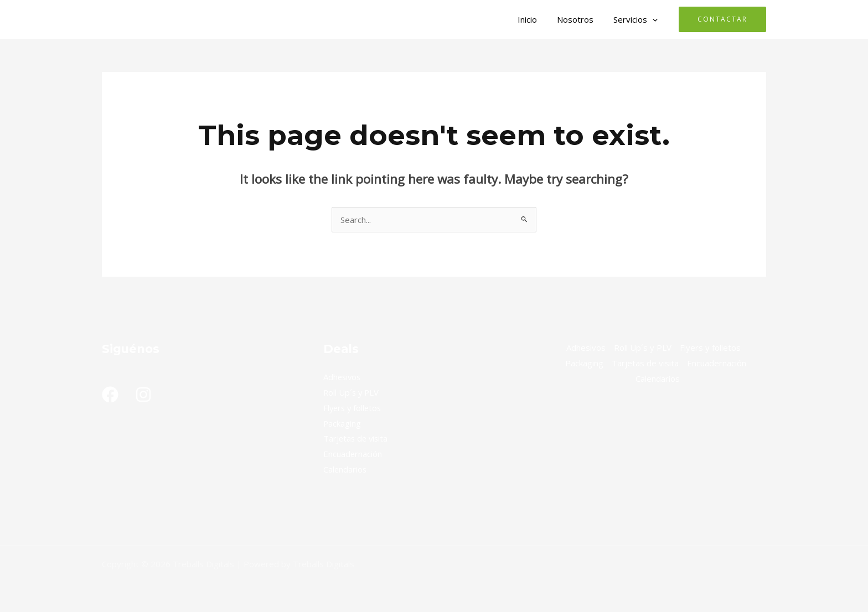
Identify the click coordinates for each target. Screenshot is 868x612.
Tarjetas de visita (357, 438)
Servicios (637, 19)
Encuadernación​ (353, 454)
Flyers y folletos (354, 408)
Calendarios (345, 469)
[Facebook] (110, 395)
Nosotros (580, 19)
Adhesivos (343, 377)
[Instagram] (143, 395)
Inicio (536, 19)
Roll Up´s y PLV (352, 392)
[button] (654, 19)
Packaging (342, 423)
